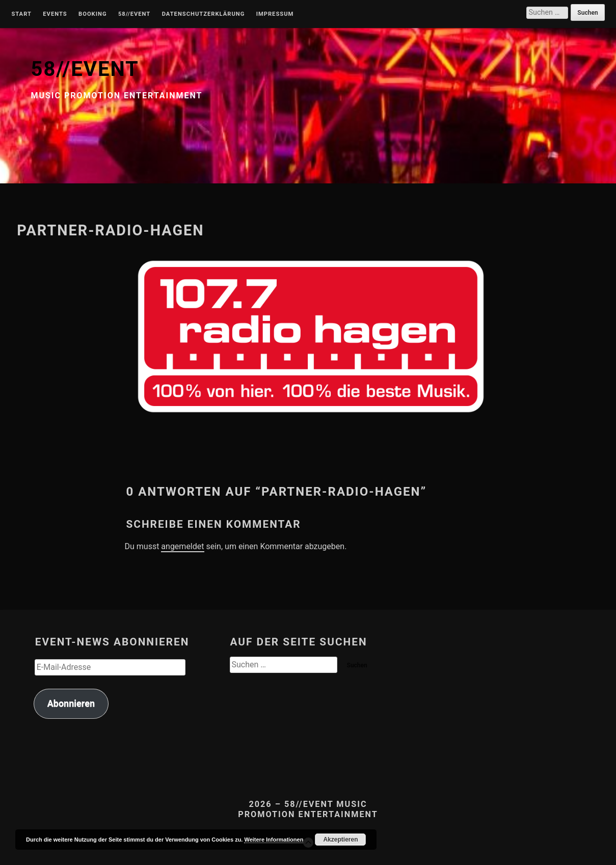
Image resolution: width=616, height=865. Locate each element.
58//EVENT (85, 69)
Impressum (275, 14)
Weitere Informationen (274, 840)
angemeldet (182, 546)
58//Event (134, 14)
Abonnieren (71, 703)
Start (21, 14)
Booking (92, 14)
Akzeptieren (340, 840)
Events (55, 14)
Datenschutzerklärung (204, 14)
